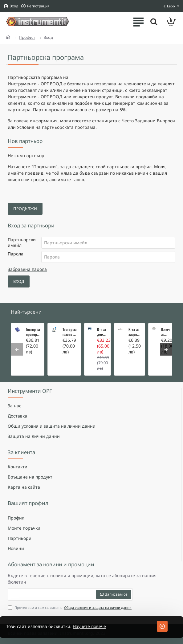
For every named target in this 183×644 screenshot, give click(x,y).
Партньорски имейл (22, 243)
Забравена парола (27, 269)
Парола (16, 254)
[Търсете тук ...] (154, 22)
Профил (27, 37)
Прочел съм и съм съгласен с (70, 608)
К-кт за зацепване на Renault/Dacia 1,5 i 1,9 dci (135, 332)
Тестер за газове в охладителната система (70, 332)
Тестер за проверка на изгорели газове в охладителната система (33, 332)
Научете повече (89, 626)
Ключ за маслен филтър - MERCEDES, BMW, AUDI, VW (166, 332)
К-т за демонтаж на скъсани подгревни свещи (102, 332)
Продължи (25, 209)
